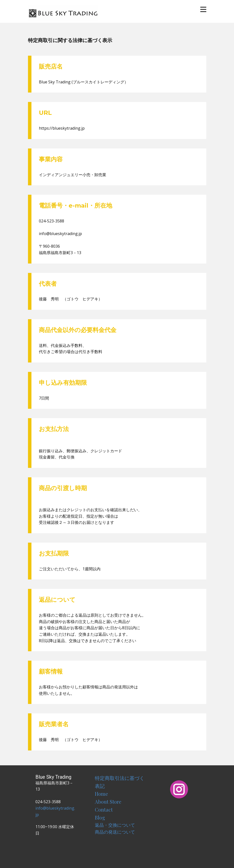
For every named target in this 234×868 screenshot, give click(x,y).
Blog (100, 817)
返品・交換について (115, 825)
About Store (108, 802)
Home (101, 794)
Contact (104, 809)
